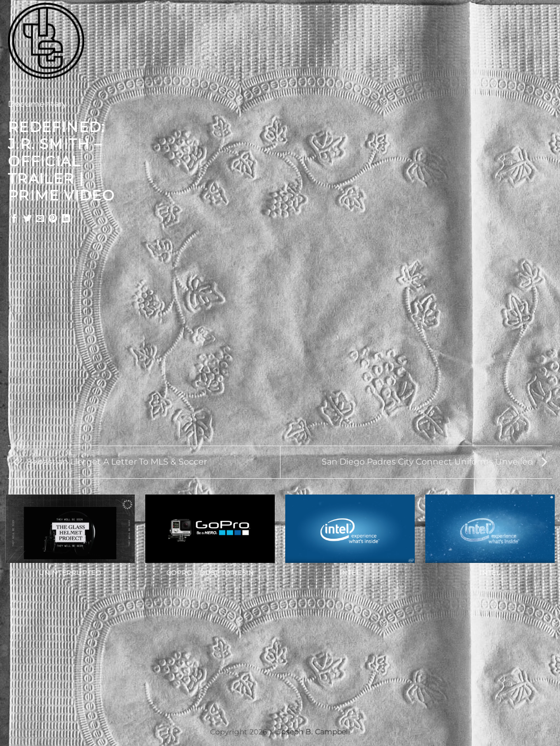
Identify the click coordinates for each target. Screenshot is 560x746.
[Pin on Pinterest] (53, 219)
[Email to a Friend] (40, 219)
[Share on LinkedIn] (66, 219)
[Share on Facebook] (14, 219)
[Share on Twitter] (27, 219)
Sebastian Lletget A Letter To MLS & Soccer (110, 462)
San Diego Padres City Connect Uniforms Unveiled (434, 462)
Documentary (37, 104)
